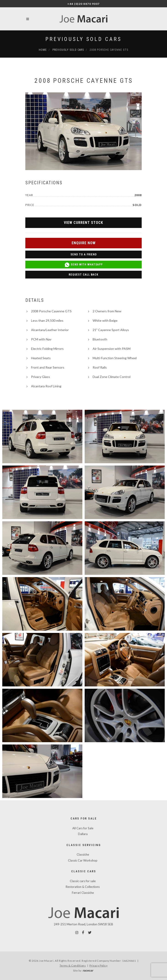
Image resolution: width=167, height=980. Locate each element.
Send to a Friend (84, 254)
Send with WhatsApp (83, 265)
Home (43, 50)
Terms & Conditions (73, 965)
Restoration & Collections (83, 887)
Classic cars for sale (83, 881)
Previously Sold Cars (83, 39)
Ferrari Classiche (83, 893)
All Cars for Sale (83, 828)
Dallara (83, 834)
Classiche (83, 854)
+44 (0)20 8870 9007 (83, 4)
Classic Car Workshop (83, 860)
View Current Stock (83, 223)
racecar (88, 971)
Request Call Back (83, 275)
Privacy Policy (99, 965)
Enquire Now (84, 243)
